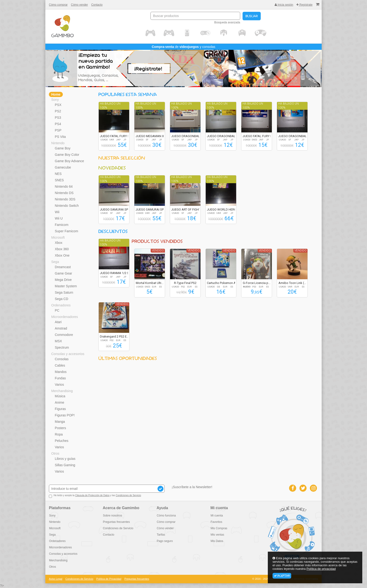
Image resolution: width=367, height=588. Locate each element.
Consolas (62, 359)
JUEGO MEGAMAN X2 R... (153, 136)
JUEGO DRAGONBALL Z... (189, 136)
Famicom (62, 225)
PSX (58, 105)
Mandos (61, 372)
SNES (59, 180)
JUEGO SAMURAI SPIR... (116, 209)
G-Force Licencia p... (257, 283)
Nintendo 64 (64, 186)
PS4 (58, 124)
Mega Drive (63, 280)
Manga (60, 422)
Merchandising (62, 391)
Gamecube (63, 167)
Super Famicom (66, 231)
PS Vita (60, 137)
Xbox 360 (62, 249)
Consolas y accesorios (68, 354)
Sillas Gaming (65, 465)
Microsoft (58, 237)
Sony (55, 100)
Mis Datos (217, 541)
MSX (58, 341)
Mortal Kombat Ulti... (150, 283)
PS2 (58, 111)
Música (60, 396)
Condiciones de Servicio (128, 495)
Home (56, 94)
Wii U (59, 218)
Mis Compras (219, 528)
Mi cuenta (217, 516)
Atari (58, 322)
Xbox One (62, 255)
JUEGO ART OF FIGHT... (187, 209)
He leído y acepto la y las (95, 496)
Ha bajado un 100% (110, 106)
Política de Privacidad (109, 579)
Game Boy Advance (69, 161)
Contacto (97, 5)
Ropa (59, 434)
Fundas (60, 378)
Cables (60, 365)
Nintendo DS (64, 193)
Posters (60, 428)
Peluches (62, 441)
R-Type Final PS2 (185, 283)
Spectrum (62, 347)
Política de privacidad (321, 569)
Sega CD (62, 299)
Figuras (60, 409)
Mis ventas (217, 535)
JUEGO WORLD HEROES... (224, 209)
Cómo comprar (58, 5)
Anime (60, 402)
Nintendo (58, 143)
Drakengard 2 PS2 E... (114, 336)
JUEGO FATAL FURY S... (116, 136)
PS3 (58, 118)
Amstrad (61, 328)
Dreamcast (63, 267)
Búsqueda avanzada (227, 22)
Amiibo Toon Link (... (292, 283)
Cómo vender (79, 5)
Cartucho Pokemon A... (222, 283)
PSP (58, 130)
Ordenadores (61, 305)
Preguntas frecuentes (116, 522)
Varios (59, 385)
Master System (66, 286)
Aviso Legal (56, 579)
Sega (55, 262)
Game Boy (63, 148)
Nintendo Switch (67, 206)
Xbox (59, 243)
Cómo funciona (166, 516)
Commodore (64, 335)
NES (58, 174)
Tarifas (161, 535)
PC (57, 310)
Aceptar (282, 576)
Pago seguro (165, 541)
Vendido (158, 250)
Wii (57, 212)
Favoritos (216, 522)
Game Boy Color (67, 155)
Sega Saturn (64, 292)
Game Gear (63, 273)
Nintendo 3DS (65, 199)
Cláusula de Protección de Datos (92, 495)
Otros (55, 453)
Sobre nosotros (112, 516)
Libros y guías (65, 459)
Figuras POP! (65, 415)
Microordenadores (65, 317)
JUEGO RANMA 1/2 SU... (117, 273)
